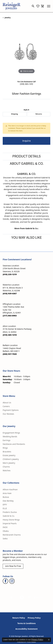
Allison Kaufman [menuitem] (10, 489)
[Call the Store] (10, 274)
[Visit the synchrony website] (38, 597)
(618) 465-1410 (26, 84)
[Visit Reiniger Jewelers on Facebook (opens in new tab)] (5, 581)
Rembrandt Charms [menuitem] (12, 535)
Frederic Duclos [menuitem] (10, 512)
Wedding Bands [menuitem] (10, 436)
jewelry (8, 18)
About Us (7, 403)
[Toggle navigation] (49, 6)
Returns (39, 114)
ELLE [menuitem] (5, 508)
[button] (33, 6)
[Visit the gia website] (13, 597)
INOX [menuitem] (5, 527)
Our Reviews (8, 414)
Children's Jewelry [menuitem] (11, 459)
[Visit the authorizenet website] (22, 597)
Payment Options (11, 410)
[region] (26, 51)
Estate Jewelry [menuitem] (9, 455)
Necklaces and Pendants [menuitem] (14, 444)
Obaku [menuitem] (6, 531)
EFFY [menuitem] (5, 505)
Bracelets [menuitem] (7, 452)
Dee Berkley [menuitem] (8, 501)
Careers (6, 406)
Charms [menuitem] (6, 467)
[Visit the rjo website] (29, 597)
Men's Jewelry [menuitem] (9, 463)
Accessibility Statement (27, 629)
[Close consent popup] (49, 640)
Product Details (26, 156)
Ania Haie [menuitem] (7, 493)
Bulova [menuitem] (6, 497)
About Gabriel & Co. (27, 164)
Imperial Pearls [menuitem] (10, 523)
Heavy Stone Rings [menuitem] (11, 520)
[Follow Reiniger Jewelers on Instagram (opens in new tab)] (12, 581)
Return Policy (19, 618)
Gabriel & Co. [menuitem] (9, 516)
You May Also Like (27, 238)
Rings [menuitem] (5, 448)
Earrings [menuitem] (7, 440)
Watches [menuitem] (7, 470)
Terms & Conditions (26, 623)
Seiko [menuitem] (5, 539)
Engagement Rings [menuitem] (11, 433)
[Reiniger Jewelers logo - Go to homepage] (12, 6)
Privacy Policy (34, 618)
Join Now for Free (13, 566)
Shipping (15, 114)
